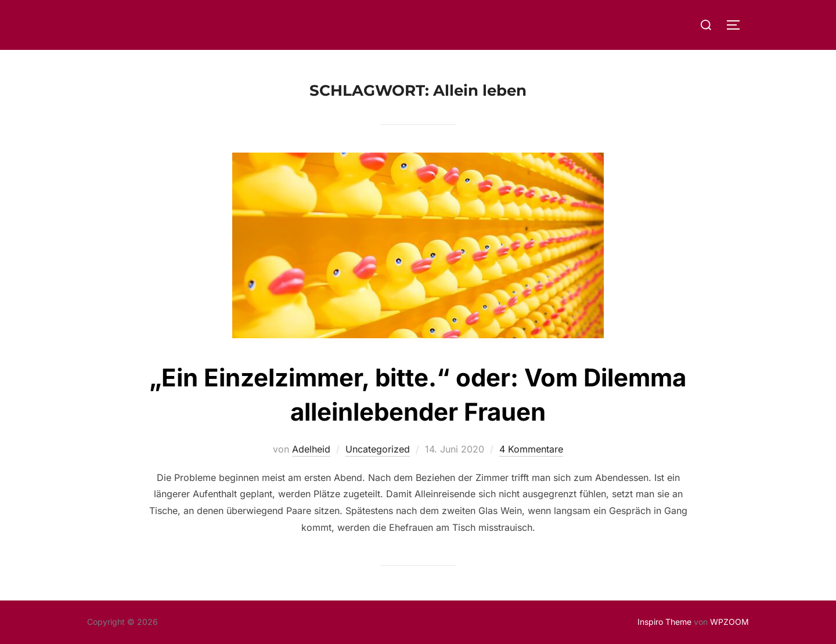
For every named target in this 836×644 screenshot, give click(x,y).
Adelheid (311, 449)
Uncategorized (378, 449)
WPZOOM (729, 622)
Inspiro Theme (664, 622)
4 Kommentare (531, 449)
